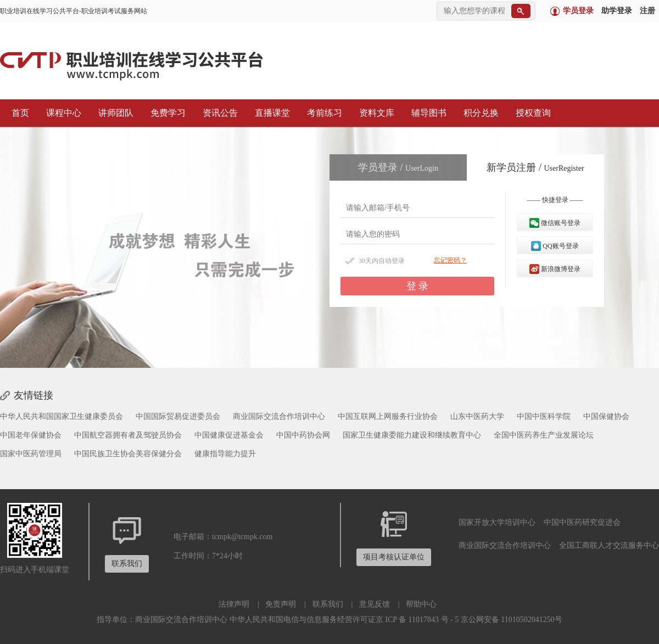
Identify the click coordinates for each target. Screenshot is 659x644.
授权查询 (530, 113)
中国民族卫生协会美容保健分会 (128, 454)
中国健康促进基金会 (229, 435)
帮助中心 (421, 604)
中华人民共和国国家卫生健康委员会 (62, 416)
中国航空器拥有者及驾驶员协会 (128, 435)
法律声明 (234, 604)
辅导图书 (426, 113)
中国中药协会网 (303, 435)
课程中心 (61, 113)
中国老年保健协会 (31, 435)
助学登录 (617, 11)
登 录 (418, 286)
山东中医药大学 (477, 416)
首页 (18, 113)
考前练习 (322, 113)
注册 (647, 11)
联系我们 (328, 604)
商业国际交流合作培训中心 (279, 416)
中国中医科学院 (544, 416)
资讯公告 (217, 113)
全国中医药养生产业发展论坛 (544, 435)
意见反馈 (375, 604)
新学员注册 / (535, 167)
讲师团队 (113, 113)
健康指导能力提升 (225, 454)
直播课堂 (270, 113)
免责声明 (281, 604)
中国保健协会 (606, 416)
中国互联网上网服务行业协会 (388, 416)
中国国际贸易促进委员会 (178, 416)
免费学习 (165, 113)
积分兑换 (478, 113)
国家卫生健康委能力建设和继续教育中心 (412, 435)
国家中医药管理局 (31, 454)
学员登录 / (398, 167)
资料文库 (374, 113)
